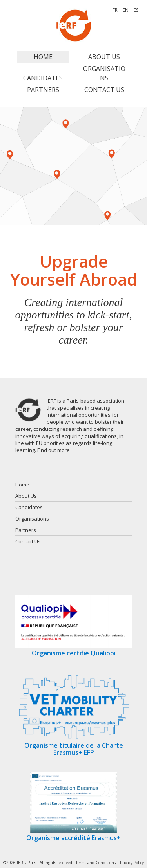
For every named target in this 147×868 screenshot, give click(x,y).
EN (126, 10)
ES (136, 10)
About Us (104, 57)
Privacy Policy (132, 863)
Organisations (104, 73)
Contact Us (104, 90)
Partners (43, 90)
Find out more (54, 450)
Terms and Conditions (96, 863)
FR (115, 10)
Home (43, 57)
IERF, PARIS (74, 25)
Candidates (43, 78)
